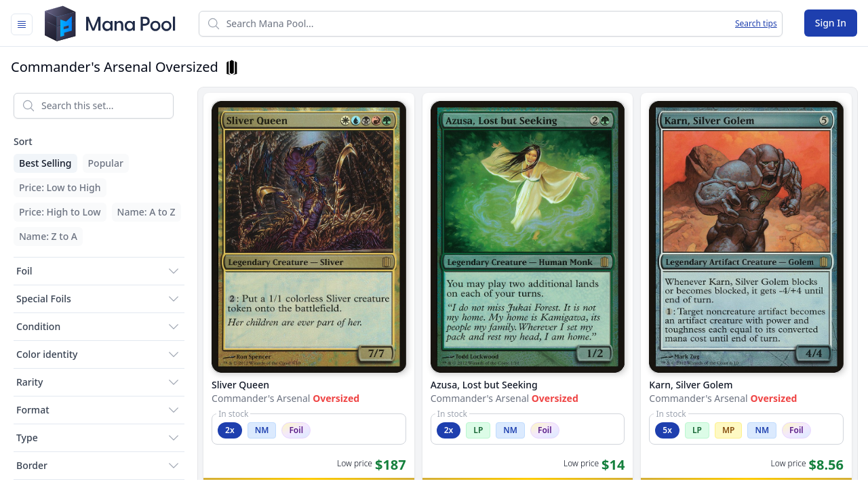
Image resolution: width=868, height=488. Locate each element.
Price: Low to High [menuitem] (60, 187)
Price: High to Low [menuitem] (60, 212)
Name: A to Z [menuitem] (146, 212)
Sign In (831, 23)
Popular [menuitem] (106, 163)
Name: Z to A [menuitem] (48, 236)
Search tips (756, 24)
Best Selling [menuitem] (45, 163)
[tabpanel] (434, 281)
